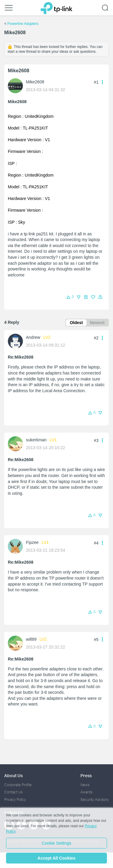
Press (86, 776)
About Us (13, 776)
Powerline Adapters (23, 24)
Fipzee (32, 542)
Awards (86, 792)
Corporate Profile (18, 785)
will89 (31, 639)
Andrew (33, 337)
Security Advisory (95, 799)
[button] (100, 297)
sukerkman (36, 440)
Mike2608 (35, 82)
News (85, 785)
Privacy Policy (15, 799)
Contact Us (13, 792)
